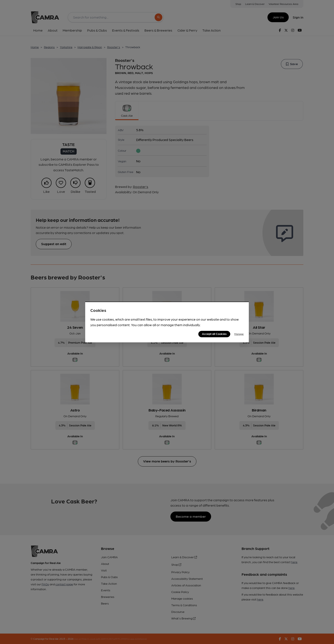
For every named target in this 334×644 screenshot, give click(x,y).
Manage (239, 334)
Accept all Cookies (214, 334)
